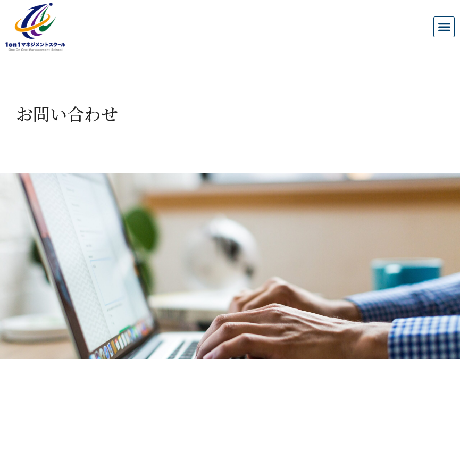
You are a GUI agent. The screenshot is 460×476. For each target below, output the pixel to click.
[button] (444, 27)
